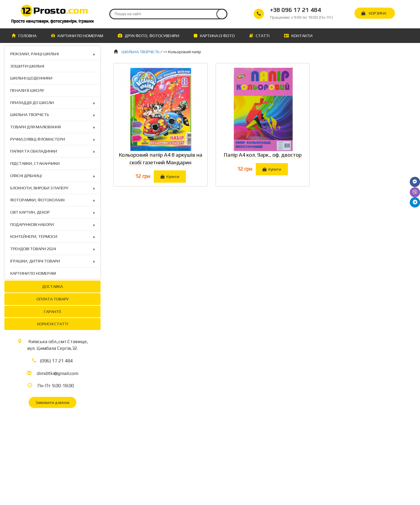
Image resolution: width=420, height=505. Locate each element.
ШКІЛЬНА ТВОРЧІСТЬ (30, 115)
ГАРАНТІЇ (52, 311)
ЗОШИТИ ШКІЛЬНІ (27, 66)
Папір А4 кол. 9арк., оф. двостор (263, 155)
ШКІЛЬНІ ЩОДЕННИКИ (31, 78)
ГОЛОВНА (24, 36)
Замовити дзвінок (52, 402)
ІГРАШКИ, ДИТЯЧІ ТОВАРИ (35, 261)
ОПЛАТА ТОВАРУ (53, 299)
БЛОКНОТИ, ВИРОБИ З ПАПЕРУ (39, 188)
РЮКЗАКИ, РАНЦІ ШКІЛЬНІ (34, 54)
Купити (170, 177)
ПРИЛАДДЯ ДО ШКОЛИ (32, 103)
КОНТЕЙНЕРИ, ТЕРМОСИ (34, 237)
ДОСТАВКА (52, 286)
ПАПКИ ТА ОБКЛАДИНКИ (34, 151)
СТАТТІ (259, 36)
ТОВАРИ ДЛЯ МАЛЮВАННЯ (36, 127)
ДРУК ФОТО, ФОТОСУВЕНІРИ (148, 36)
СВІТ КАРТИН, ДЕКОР (30, 212)
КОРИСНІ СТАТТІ (53, 324)
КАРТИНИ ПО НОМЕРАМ (77, 36)
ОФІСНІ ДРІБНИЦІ (26, 176)
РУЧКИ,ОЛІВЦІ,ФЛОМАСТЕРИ (38, 139)
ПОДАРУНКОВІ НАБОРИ (32, 225)
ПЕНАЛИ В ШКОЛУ (27, 90)
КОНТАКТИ (298, 36)
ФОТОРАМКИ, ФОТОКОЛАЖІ (37, 200)
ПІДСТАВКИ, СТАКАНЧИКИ (35, 163)
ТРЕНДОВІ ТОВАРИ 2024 (33, 249)
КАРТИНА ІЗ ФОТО (214, 36)
